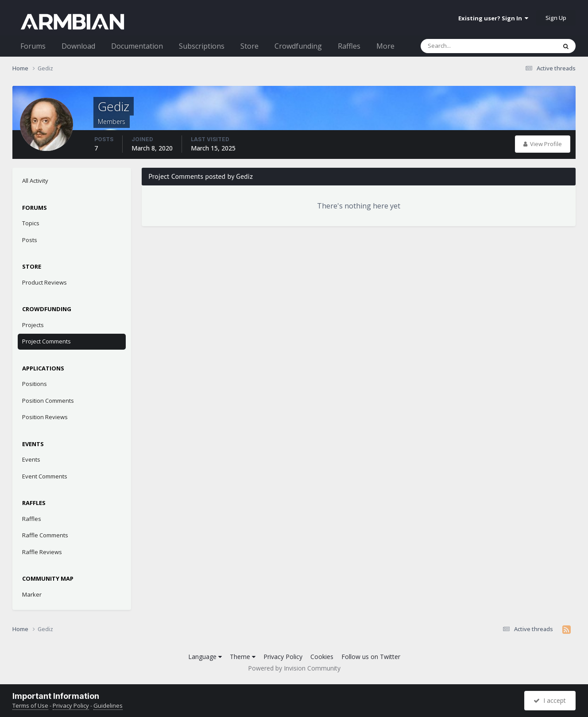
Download (78, 46)
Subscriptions (202, 46)
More (385, 46)
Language (205, 657)
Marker (32, 594)
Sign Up (556, 18)
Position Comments (48, 401)
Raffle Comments (45, 535)
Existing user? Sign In (493, 18)
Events (31, 459)
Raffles (349, 46)
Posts (30, 240)
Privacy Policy (283, 657)
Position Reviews (45, 417)
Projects (33, 325)
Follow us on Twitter (371, 657)
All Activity (35, 181)
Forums (33, 46)
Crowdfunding (298, 46)
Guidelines (108, 705)
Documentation (137, 46)
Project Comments (46, 341)
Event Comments (45, 476)
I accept (550, 700)
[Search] (465, 46)
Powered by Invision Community (294, 668)
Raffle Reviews (42, 552)
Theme (243, 657)
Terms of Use (30, 705)
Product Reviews (44, 282)
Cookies (322, 657)
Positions (35, 384)
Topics (31, 223)
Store (250, 46)
